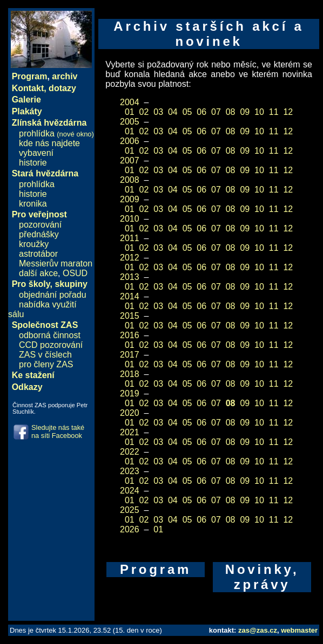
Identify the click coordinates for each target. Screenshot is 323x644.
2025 (130, 510)
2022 (130, 452)
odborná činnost (50, 335)
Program (30, 76)
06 (201, 112)
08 (231, 112)
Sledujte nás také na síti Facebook (58, 431)
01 (130, 112)
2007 (130, 160)
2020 (130, 413)
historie (33, 163)
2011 (130, 238)
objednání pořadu (53, 295)
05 (187, 112)
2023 (130, 471)
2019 (130, 393)
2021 (130, 432)
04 (173, 112)
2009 (130, 199)
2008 (130, 180)
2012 (130, 258)
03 (158, 112)
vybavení (36, 153)
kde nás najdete (49, 143)
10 (259, 112)
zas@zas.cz (258, 630)
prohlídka (56, 133)
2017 (130, 355)
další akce (38, 273)
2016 (130, 335)
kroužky (34, 244)
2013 (130, 277)
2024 (130, 491)
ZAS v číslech (45, 355)
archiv (65, 76)
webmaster (299, 630)
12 (288, 112)
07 (216, 112)
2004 (130, 102)
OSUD (75, 273)
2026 (130, 529)
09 (245, 112)
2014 (130, 296)
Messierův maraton (56, 263)
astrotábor (38, 254)
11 (274, 112)
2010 (130, 219)
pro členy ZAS (46, 364)
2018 (130, 374)
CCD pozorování (51, 345)
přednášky (39, 234)
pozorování (40, 225)
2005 (130, 122)
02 (144, 112)
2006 (130, 141)
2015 (130, 316)
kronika (33, 204)
